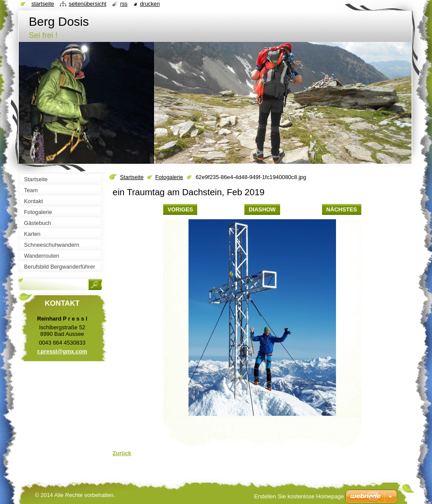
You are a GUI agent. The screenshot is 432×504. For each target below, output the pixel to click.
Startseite (132, 177)
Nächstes (342, 209)
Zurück (122, 453)
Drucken (150, 4)
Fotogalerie (169, 177)
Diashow (262, 209)
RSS (124, 4)
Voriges (180, 209)
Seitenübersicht (87, 4)
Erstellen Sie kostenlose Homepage (299, 496)
